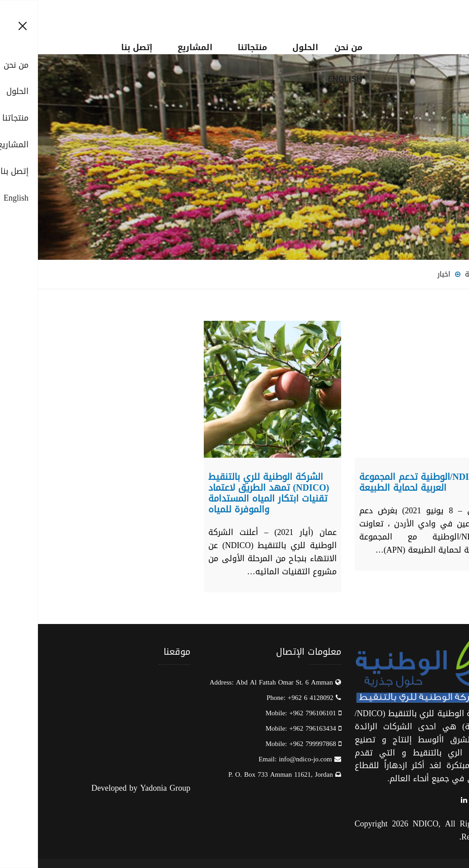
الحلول (267, 47)
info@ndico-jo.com (267, 759)
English (307, 79)
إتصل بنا (99, 47)
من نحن (310, 47)
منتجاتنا (214, 47)
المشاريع (157, 47)
